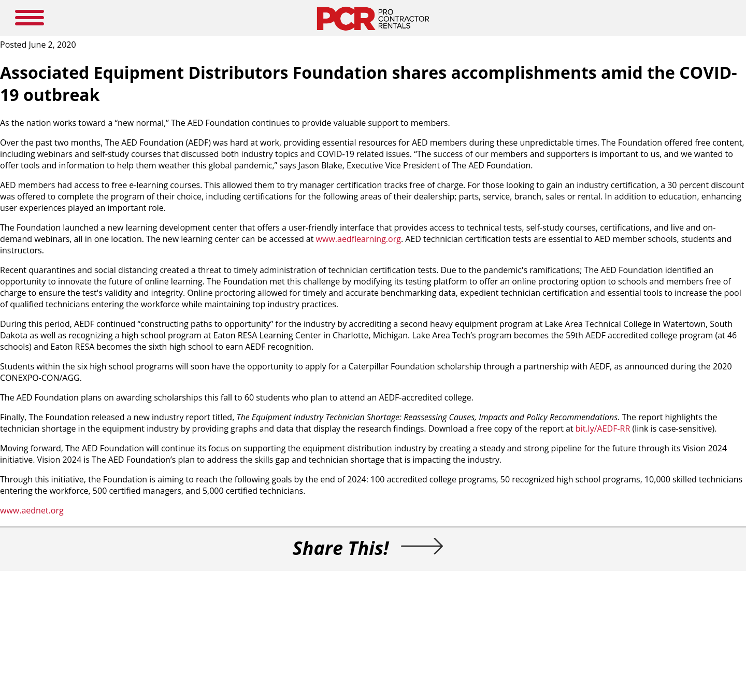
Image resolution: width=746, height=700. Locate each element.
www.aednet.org (32, 510)
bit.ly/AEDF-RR (603, 428)
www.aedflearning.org (358, 239)
